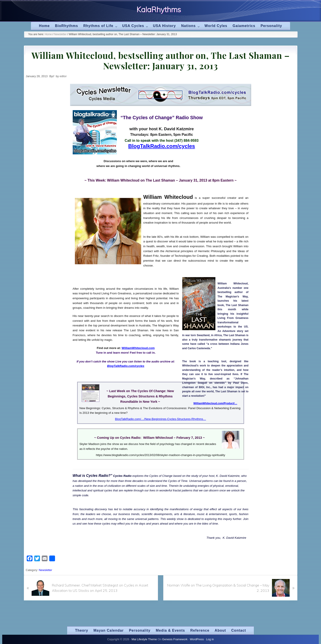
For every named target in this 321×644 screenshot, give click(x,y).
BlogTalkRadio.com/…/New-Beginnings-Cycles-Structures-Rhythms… (161, 419)
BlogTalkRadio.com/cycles (161, 146)
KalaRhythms (159, 9)
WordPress (197, 639)
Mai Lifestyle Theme (144, 639)
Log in (210, 639)
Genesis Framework (175, 639)
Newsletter (46, 570)
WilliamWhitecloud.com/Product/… (215, 403)
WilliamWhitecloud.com (138, 348)
